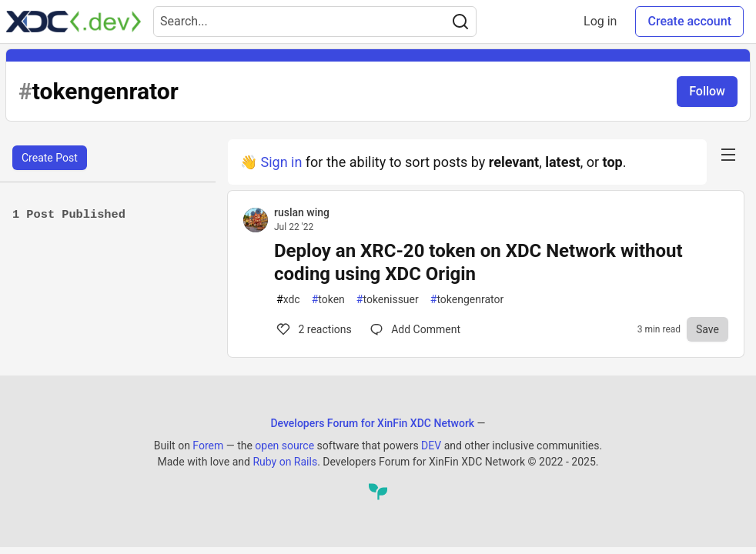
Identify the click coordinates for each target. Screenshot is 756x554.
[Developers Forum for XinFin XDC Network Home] (74, 22)
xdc (288, 300)
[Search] (460, 22)
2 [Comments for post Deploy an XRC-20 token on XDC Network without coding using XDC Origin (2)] (313, 329)
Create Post (50, 158)
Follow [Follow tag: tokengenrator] (707, 91)
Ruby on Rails (285, 462)
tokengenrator (467, 300)
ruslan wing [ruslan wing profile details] (302, 212)
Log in (600, 21)
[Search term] (315, 22)
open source (284, 446)
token (328, 300)
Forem (208, 446)
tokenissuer (388, 300)
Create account (689, 21)
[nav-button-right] (728, 155)
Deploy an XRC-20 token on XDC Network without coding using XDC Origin (478, 262)
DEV (431, 446)
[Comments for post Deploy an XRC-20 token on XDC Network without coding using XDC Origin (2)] (415, 329)
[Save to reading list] (707, 329)
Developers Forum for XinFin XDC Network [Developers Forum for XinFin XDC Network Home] (372, 423)
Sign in (281, 162)
